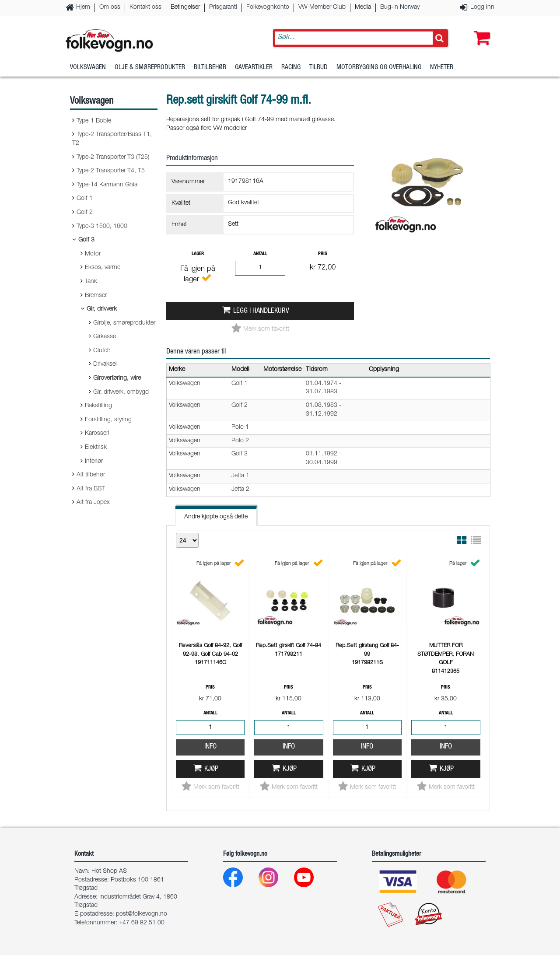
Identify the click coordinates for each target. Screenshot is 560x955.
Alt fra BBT (91, 489)
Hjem (83, 7)
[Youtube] (311, 880)
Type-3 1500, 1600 (102, 227)
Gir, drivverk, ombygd (121, 392)
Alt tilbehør (91, 475)
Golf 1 (85, 199)
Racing (291, 68)
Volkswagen (88, 68)
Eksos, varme (103, 268)
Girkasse (105, 337)
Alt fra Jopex (93, 503)
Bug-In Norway (400, 7)
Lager (198, 254)
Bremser (96, 296)
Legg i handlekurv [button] (261, 311)
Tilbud (318, 68)
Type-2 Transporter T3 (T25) (113, 157)
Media (363, 7)
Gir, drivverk (102, 309)
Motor (93, 254)
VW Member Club (322, 7)
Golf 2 (85, 213)
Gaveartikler (254, 68)
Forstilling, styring (108, 420)
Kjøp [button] (211, 769)
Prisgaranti (223, 7)
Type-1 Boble (94, 121)
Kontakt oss (145, 7)
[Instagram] (275, 880)
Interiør (94, 462)
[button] (480, 29)
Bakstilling (98, 406)
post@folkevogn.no (142, 914)
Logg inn (482, 7)
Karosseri (97, 434)
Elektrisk (96, 448)
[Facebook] (240, 880)
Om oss (110, 7)
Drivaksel (105, 364)
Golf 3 (86, 240)
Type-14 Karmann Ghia (107, 185)
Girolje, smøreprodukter (124, 323)
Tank (91, 282)
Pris (323, 254)
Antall (260, 254)
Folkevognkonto (268, 7)
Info (210, 747)
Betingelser (185, 7)
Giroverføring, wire (117, 378)
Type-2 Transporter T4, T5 (111, 171)
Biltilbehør (210, 68)
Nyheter (442, 68)
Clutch (102, 351)
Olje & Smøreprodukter (150, 68)
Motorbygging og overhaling (379, 68)
